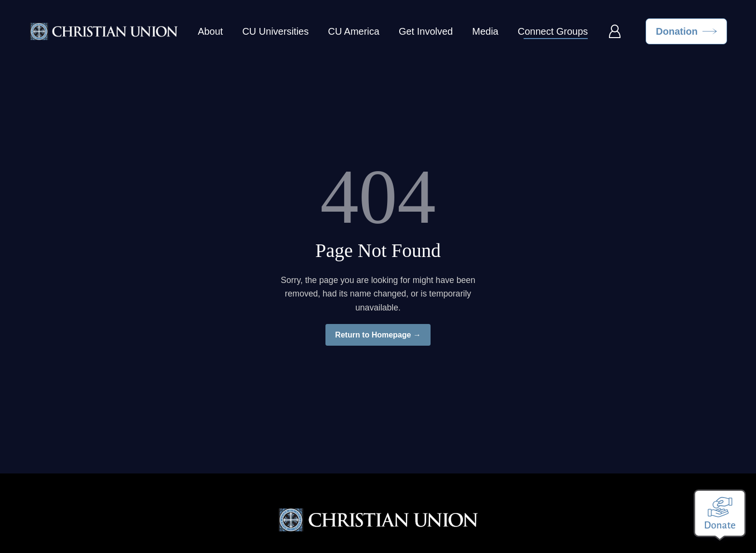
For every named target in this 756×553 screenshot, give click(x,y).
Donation (677, 31)
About (210, 31)
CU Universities (275, 31)
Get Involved (426, 31)
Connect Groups (553, 31)
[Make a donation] (720, 515)
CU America (354, 31)
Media (485, 31)
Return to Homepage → (378, 335)
